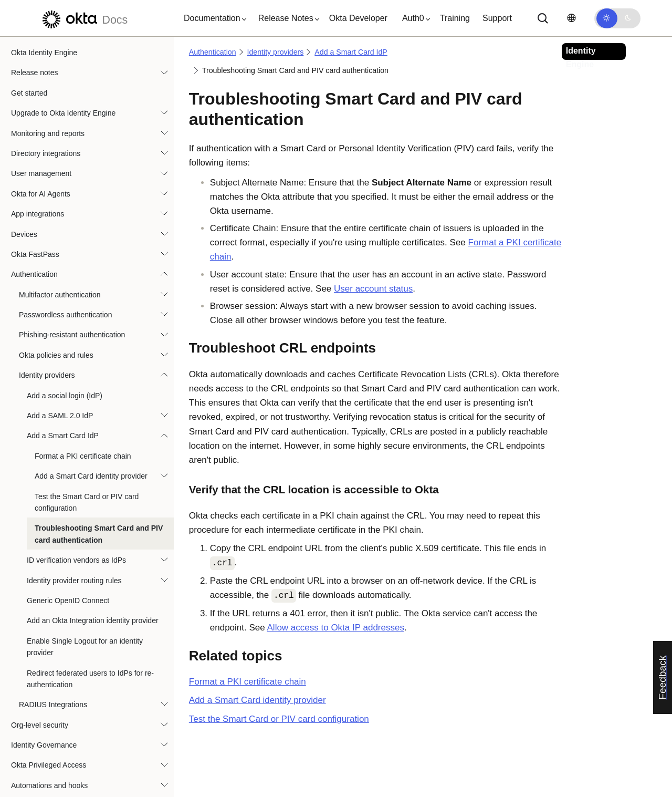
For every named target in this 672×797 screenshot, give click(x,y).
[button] (213, 18)
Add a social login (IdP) (65, 352)
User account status (373, 289)
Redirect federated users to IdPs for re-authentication (90, 635)
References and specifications (60, 782)
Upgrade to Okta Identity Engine (63, 69)
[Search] (543, 18)
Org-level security (40, 681)
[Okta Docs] (83, 18)
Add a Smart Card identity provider (91, 432)
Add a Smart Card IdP (63, 392)
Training (455, 18)
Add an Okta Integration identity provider (93, 577)
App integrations (38, 170)
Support (497, 18)
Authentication (34, 231)
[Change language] (571, 18)
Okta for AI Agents (41, 150)
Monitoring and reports (48, 90)
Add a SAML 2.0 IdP (60, 372)
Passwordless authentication (65, 271)
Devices (24, 191)
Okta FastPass (35, 211)
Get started (29, 49)
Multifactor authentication (60, 251)
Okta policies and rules (56, 312)
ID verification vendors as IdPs (76, 516)
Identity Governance (44, 701)
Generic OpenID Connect (68, 557)
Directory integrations (46, 110)
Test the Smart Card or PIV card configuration (87, 459)
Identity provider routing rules (74, 537)
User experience (38, 762)
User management (41, 130)
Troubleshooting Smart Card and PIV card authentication (99, 490)
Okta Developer (358, 18)
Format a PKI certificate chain (83, 412)
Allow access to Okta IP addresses (336, 628)
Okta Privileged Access (49, 721)
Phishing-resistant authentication (72, 291)
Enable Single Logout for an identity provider (85, 603)
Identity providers (47, 332)
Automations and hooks (49, 742)
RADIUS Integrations (53, 661)
